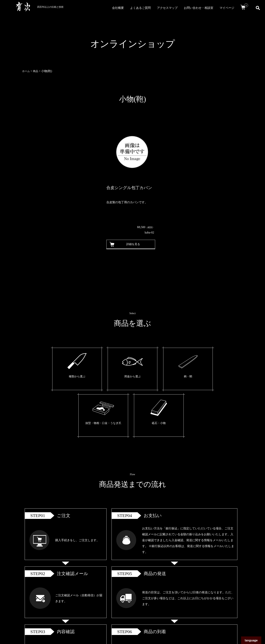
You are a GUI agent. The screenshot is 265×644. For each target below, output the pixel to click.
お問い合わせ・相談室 (199, 8)
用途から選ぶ (97, 377)
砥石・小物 (199, 377)
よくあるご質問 (140, 8)
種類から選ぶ (63, 377)
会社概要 (118, 8)
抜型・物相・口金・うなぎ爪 (165, 380)
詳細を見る (132, 244)
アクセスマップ (167, 8)
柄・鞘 (131, 377)
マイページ (227, 8)
